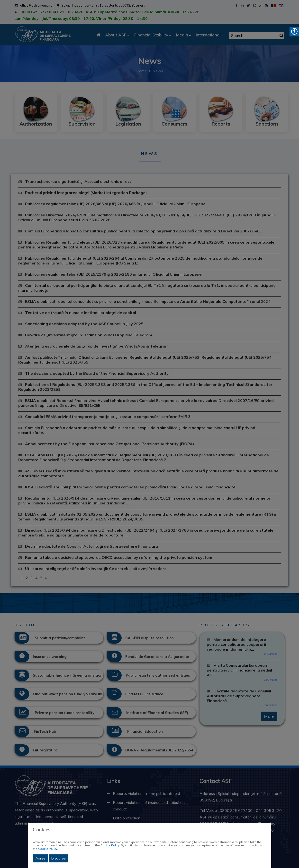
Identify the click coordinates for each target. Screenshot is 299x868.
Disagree (59, 858)
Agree (40, 858)
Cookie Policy (110, 845)
